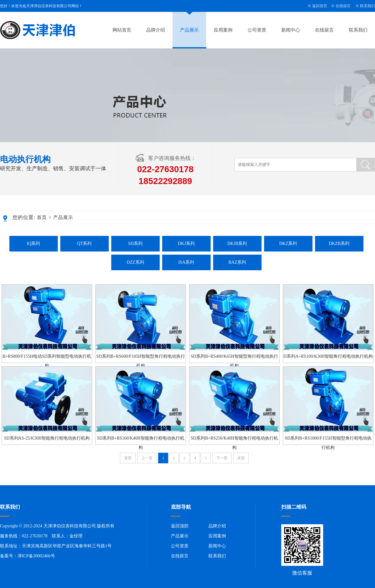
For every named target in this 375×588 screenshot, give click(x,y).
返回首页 (320, 6)
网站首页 (122, 30)
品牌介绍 (156, 30)
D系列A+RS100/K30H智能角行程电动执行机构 (328, 356)
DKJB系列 (237, 244)
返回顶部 (180, 526)
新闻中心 (291, 30)
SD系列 (135, 244)
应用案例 (223, 30)
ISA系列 (186, 262)
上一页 (147, 458)
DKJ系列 (186, 244)
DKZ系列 (288, 244)
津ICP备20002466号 (36, 556)
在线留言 (343, 6)
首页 (42, 217)
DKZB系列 (339, 244)
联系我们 (367, 6)
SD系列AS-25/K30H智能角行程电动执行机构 (47, 438)
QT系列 (85, 244)
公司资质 (257, 30)
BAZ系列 (237, 262)
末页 (241, 458)
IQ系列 (34, 244)
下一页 (222, 458)
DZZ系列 (135, 262)
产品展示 (189, 30)
